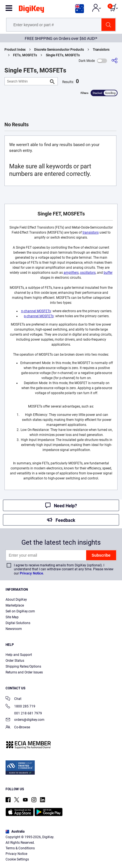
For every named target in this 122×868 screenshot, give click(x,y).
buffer (108, 273)
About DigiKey (16, 600)
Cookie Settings (17, 859)
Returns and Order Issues (24, 672)
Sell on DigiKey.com (20, 611)
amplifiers (71, 273)
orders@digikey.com (25, 720)
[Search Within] (27, 81)
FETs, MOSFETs (25, 55)
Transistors (101, 50)
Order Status (15, 661)
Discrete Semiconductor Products (59, 50)
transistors (91, 232)
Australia (15, 831)
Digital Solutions (18, 623)
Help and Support (19, 655)
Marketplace (15, 605)
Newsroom (14, 629)
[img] (31, 10)
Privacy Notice (31, 573)
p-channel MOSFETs (39, 316)
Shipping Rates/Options (23, 666)
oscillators (88, 273)
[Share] (114, 61)
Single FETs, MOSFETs (63, 55)
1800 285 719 (20, 707)
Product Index (15, 50)
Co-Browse (18, 728)
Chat (13, 699)
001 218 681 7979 (24, 713)
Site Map (12, 617)
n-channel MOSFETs (36, 311)
